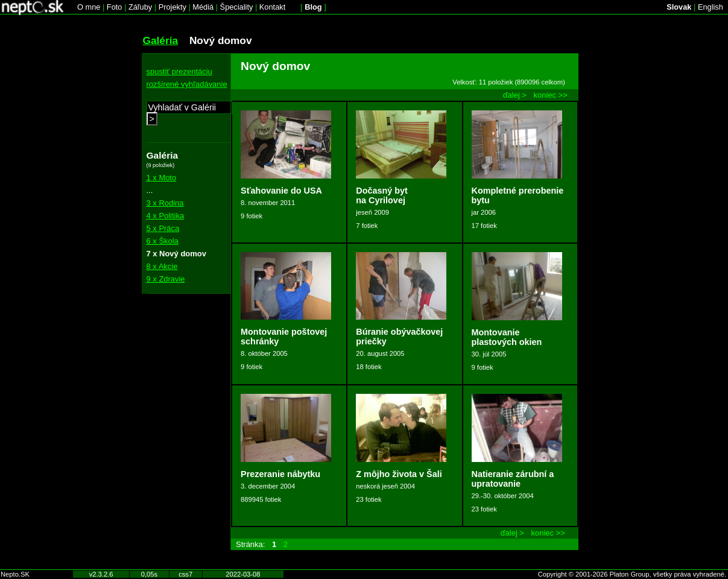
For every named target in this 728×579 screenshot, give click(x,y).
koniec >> (551, 95)
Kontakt (272, 7)
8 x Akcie (162, 266)
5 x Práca (163, 228)
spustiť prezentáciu (179, 71)
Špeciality (237, 7)
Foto (115, 7)
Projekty (173, 7)
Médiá (203, 7)
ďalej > (515, 95)
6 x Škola (163, 241)
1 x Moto (162, 178)
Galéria (161, 40)
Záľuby (140, 7)
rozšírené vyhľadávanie (187, 84)
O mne (89, 7)
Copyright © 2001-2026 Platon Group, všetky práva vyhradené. (632, 574)
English (711, 7)
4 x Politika (166, 216)
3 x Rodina (165, 203)
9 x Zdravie (166, 279)
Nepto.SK (15, 574)
